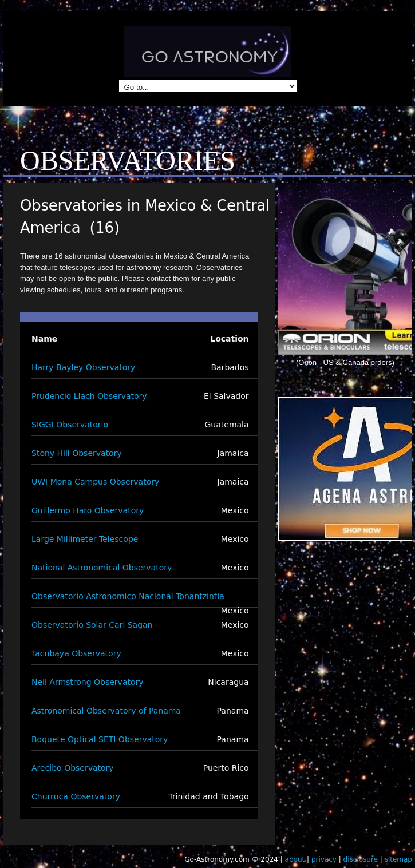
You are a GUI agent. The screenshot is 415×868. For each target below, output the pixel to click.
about (295, 859)
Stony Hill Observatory (77, 453)
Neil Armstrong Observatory (88, 682)
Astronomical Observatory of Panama (106, 711)
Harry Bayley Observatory (83, 367)
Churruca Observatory (76, 796)
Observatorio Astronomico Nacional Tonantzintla (128, 596)
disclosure (361, 859)
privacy (324, 859)
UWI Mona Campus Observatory (95, 482)
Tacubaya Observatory (76, 653)
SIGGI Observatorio (70, 425)
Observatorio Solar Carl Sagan (92, 625)
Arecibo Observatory (73, 768)
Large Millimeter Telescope (85, 539)
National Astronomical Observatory (102, 568)
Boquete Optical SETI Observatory (100, 739)
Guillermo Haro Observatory (88, 510)
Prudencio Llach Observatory (89, 396)
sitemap (398, 859)
